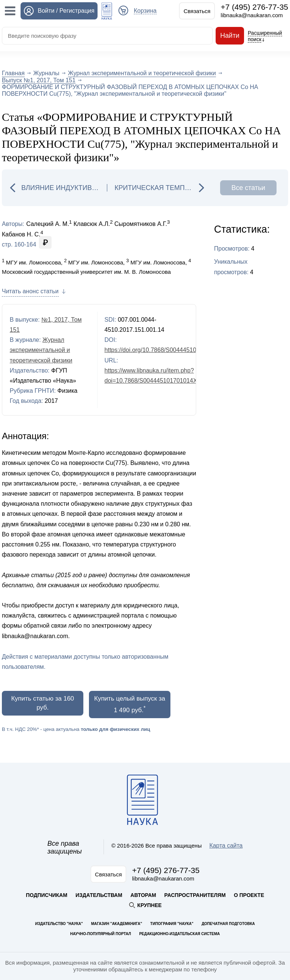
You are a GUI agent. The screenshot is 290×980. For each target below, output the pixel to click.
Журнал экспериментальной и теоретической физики (142, 73)
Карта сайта (226, 846)
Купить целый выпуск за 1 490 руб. (130, 704)
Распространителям (195, 895)
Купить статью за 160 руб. (43, 703)
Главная (13, 73)
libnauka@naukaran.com (252, 15)
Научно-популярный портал (101, 934)
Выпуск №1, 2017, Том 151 (39, 80)
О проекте (249, 895)
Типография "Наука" (172, 924)
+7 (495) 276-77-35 (254, 7)
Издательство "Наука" (59, 924)
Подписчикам (47, 895)
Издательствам (99, 895)
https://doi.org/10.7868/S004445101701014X (164, 350)
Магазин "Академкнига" (117, 924)
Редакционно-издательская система (179, 934)
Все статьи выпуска (248, 190)
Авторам (143, 895)
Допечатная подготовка (228, 924)
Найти (230, 36)
